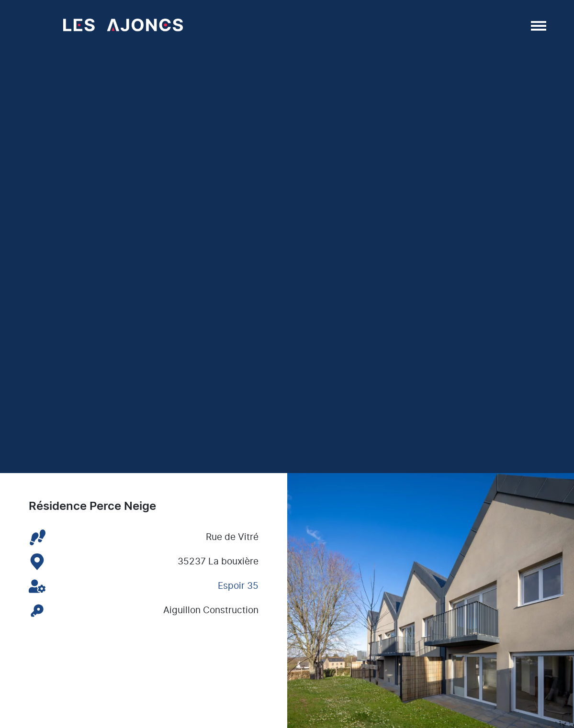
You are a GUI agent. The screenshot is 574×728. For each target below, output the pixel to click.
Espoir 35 (238, 586)
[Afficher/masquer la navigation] (538, 25)
